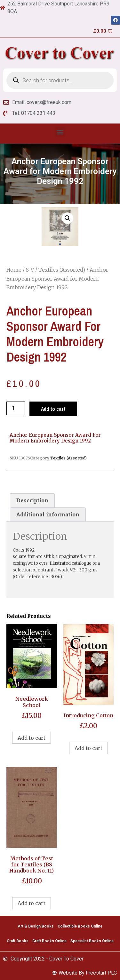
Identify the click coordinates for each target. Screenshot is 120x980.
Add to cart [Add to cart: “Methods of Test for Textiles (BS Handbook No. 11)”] (32, 903)
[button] (60, 132)
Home (14, 270)
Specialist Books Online (92, 941)
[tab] (32, 500)
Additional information (48, 514)
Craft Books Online (49, 941)
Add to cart (53, 409)
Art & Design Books (36, 926)
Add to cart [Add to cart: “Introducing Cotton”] (88, 748)
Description (32, 500)
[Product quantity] (16, 408)
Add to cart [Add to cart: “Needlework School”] (32, 738)
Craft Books (18, 941)
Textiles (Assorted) (62, 270)
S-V (30, 270)
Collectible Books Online (80, 926)
